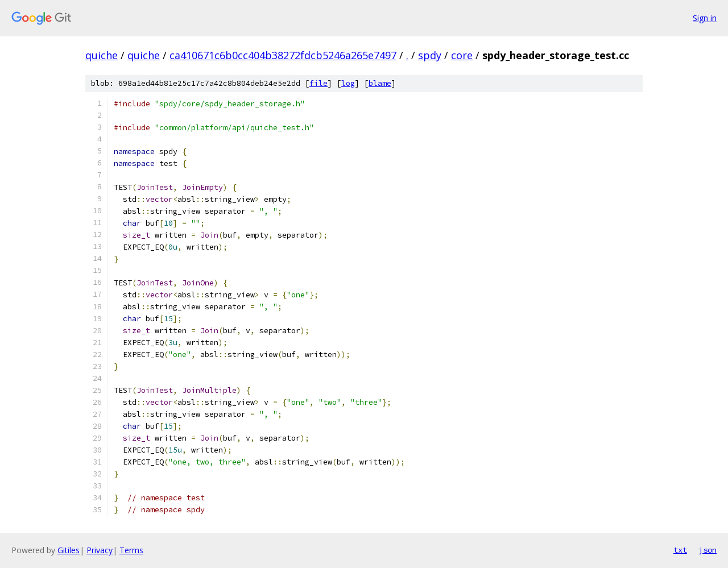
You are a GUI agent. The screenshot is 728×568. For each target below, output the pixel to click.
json (708, 550)
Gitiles (69, 550)
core (462, 55)
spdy (430, 55)
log (348, 83)
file (318, 83)
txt (680, 550)
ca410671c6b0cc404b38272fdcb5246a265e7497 (283, 55)
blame (380, 83)
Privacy (100, 550)
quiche (102, 55)
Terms (131, 550)
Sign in (705, 18)
